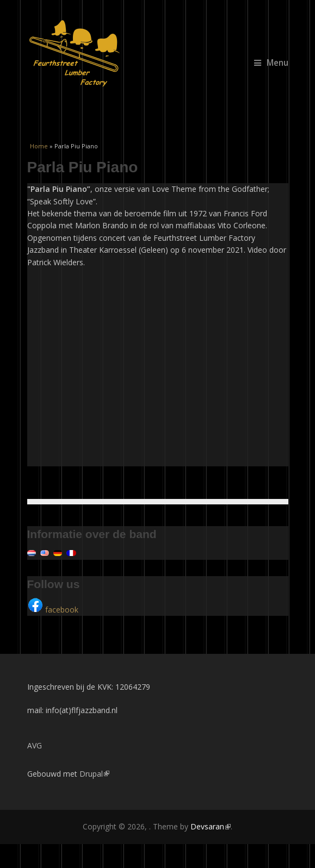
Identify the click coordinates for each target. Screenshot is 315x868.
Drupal (94, 774)
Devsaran (211, 826)
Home (39, 146)
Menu (271, 63)
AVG (35, 745)
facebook (53, 610)
